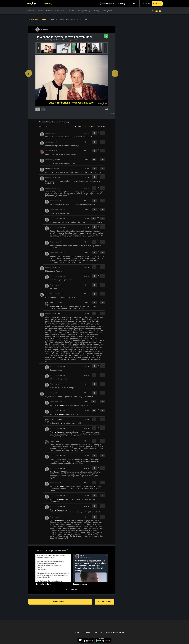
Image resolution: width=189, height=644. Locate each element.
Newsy (97, 11)
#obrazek (47, 40)
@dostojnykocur (56, 306)
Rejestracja (157, 4)
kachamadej (55, 441)
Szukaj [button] (158, 11)
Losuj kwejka (106, 602)
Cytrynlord (49, 168)
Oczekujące (104, 4)
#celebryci (69, 40)
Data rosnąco (79, 126)
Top (130, 4)
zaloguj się (59, 122)
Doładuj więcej (72, 589)
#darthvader (77, 40)
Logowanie (144, 4)
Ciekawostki (60, 11)
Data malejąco (90, 126)
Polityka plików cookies (115, 632)
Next (105, 48)
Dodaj (50, 4)
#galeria (53, 40)
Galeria (49, 11)
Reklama (87, 632)
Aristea (53, 303)
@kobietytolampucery (58, 405)
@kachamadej (56, 472)
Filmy (119, 4)
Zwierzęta (30, 11)
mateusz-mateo (51, 294)
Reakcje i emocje (84, 11)
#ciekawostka (61, 40)
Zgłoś (113, 113)
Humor (40, 11)
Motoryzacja (107, 11)
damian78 (49, 151)
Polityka (71, 11)
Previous (38, 48)
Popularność (101, 126)
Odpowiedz (87, 133)
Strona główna (33, 19)
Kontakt (77, 632)
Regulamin (98, 632)
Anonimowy (50, 133)
